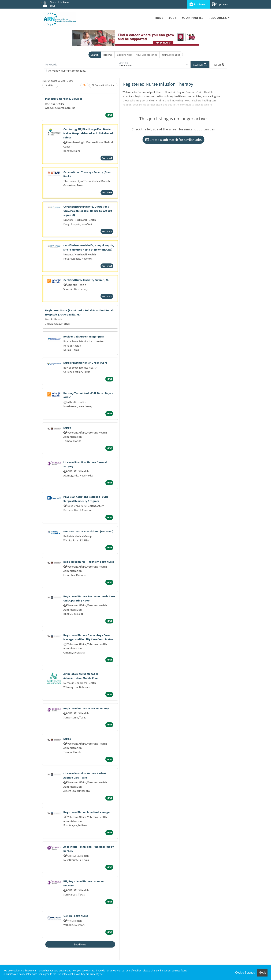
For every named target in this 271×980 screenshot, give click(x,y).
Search (95, 55)
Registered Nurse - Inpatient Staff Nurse (89, 562)
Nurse (67, 428)
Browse (108, 55)
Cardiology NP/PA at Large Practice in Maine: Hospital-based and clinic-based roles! (88, 133)
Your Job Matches (147, 55)
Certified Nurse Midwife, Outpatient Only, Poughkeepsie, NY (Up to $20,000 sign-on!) (88, 211)
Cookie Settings (245, 973)
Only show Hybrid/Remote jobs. (67, 71)
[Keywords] (80, 65)
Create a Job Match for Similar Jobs (173, 140)
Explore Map (124, 55)
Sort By (49, 85)
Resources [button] (218, 18)
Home (159, 18)
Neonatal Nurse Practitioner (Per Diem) (88, 531)
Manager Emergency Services (64, 99)
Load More (80, 944)
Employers (220, 4)
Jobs (173, 18)
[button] (218, 65)
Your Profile (193, 18)
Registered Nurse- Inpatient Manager (87, 812)
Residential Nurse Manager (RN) (84, 336)
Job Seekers (199, 4)
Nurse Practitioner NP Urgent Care (85, 363)
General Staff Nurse (76, 916)
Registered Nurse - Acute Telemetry (86, 708)
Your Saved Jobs (171, 55)
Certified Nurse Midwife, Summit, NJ (86, 280)
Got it (262, 973)
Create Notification (103, 85)
